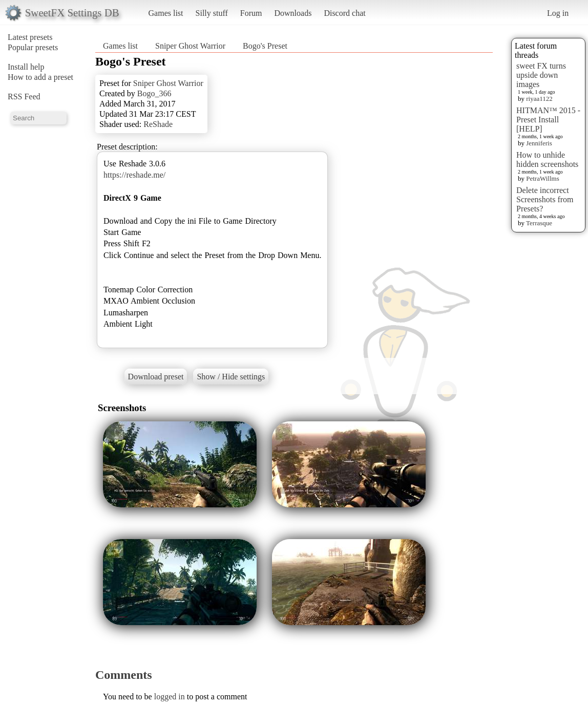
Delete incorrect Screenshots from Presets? (545, 199)
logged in (170, 697)
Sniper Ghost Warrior (190, 46)
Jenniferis (539, 143)
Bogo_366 (154, 93)
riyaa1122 (539, 99)
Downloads (293, 13)
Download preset (156, 377)
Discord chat (344, 13)
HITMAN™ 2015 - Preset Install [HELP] (548, 120)
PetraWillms (542, 178)
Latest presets (30, 37)
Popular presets (33, 47)
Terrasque (539, 223)
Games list (166, 13)
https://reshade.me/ (134, 175)
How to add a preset (40, 77)
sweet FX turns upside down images (541, 75)
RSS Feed (24, 97)
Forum (251, 13)
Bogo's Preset (265, 46)
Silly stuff (212, 13)
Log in (558, 13)
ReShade (158, 124)
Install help (26, 67)
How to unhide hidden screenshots (547, 159)
